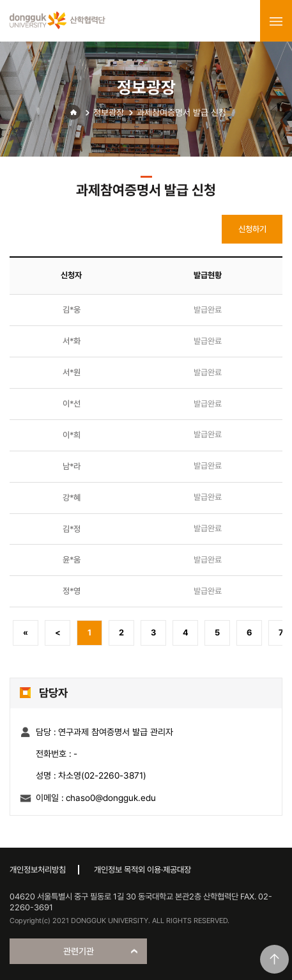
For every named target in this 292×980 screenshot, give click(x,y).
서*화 (72, 341)
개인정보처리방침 (38, 870)
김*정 (72, 529)
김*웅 (72, 310)
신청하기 (252, 229)
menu (276, 21)
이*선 (72, 404)
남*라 (72, 466)
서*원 (72, 372)
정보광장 (109, 113)
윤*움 (72, 560)
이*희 (72, 435)
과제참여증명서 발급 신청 (181, 113)
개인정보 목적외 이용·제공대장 (142, 870)
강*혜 (72, 498)
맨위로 (274, 959)
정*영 (72, 591)
